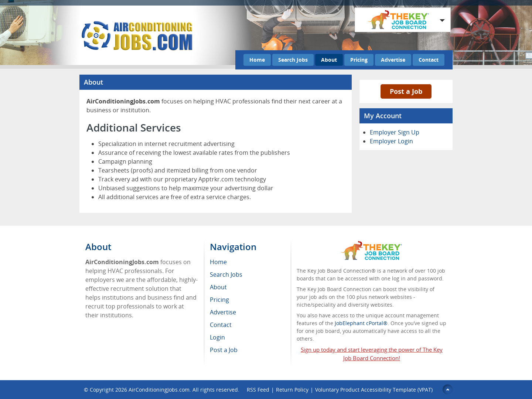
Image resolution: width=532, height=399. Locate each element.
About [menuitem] (218, 287)
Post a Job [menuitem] (224, 350)
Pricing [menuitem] (219, 300)
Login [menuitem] (217, 337)
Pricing (359, 60)
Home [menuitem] (218, 262)
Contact (429, 60)
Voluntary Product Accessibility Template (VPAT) (374, 390)
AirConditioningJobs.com (159, 390)
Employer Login (391, 141)
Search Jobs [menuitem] (226, 274)
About (329, 60)
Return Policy (292, 390)
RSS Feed (258, 390)
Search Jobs (293, 60)
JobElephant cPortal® (361, 323)
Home (257, 60)
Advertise (393, 60)
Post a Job (406, 91)
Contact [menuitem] (221, 325)
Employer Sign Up (395, 132)
